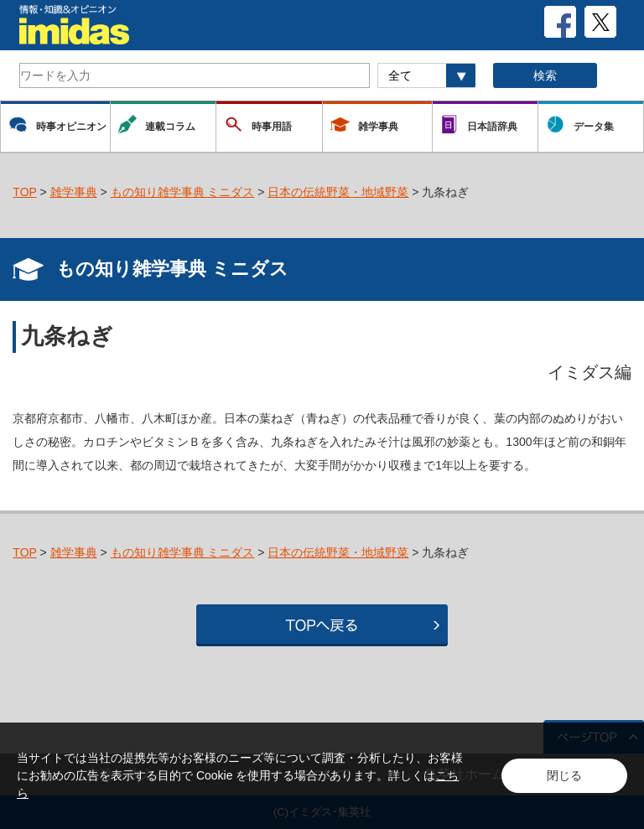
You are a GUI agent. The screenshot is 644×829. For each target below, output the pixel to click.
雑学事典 (74, 192)
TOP (24, 192)
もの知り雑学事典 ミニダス (183, 192)
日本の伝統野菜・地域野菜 (338, 192)
